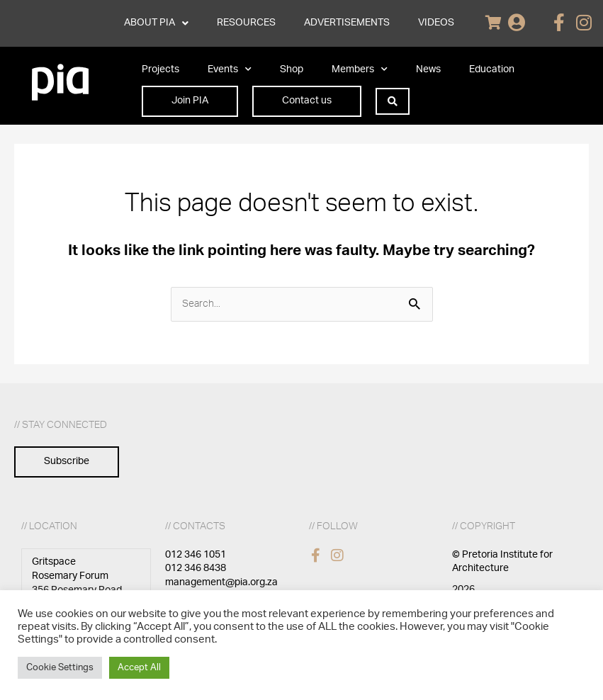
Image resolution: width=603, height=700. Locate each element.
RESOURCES (246, 23)
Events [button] (230, 69)
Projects (160, 69)
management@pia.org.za (221, 582)
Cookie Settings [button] (60, 668)
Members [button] (360, 69)
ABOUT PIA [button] (156, 23)
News (428, 69)
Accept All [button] (139, 668)
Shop (292, 69)
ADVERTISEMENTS (347, 23)
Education (492, 69)
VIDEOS (436, 23)
